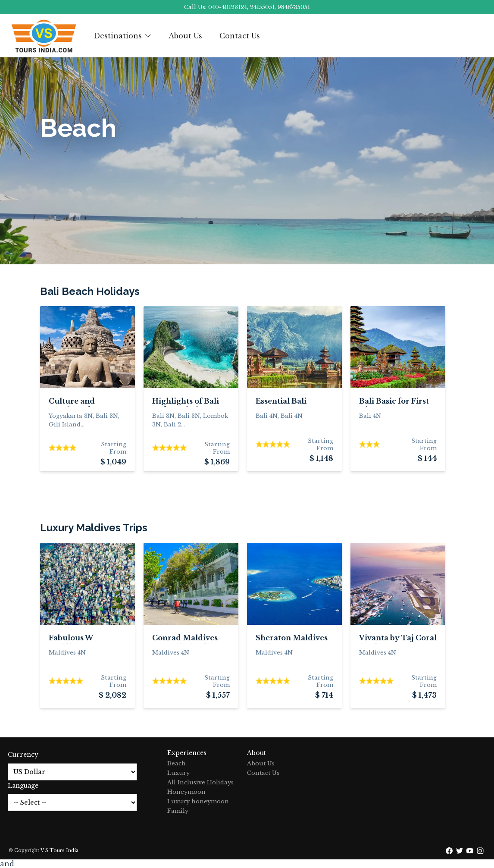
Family (178, 811)
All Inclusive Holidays (200, 782)
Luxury (178, 773)
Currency (23, 755)
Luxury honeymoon (198, 801)
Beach (177, 763)
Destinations (122, 36)
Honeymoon (186, 792)
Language (23, 786)
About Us (185, 36)
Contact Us (240, 36)
